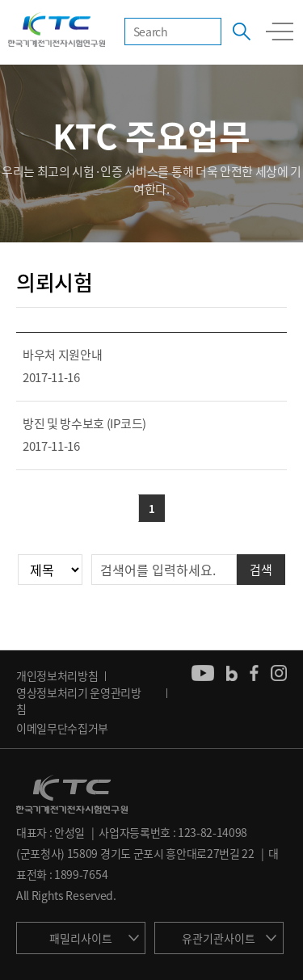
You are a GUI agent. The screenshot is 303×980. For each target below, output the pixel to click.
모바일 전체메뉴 (280, 32)
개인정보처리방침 (57, 675)
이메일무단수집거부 (62, 728)
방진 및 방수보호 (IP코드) (84, 423)
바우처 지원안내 (62, 355)
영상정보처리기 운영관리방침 (79, 700)
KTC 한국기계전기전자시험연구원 (57, 31)
